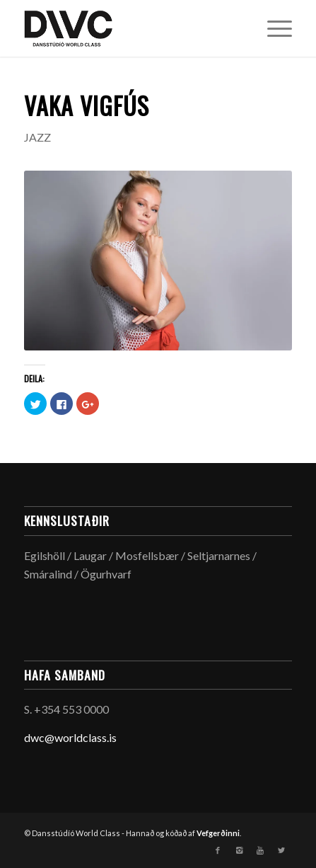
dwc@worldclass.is (70, 737)
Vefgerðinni (218, 833)
